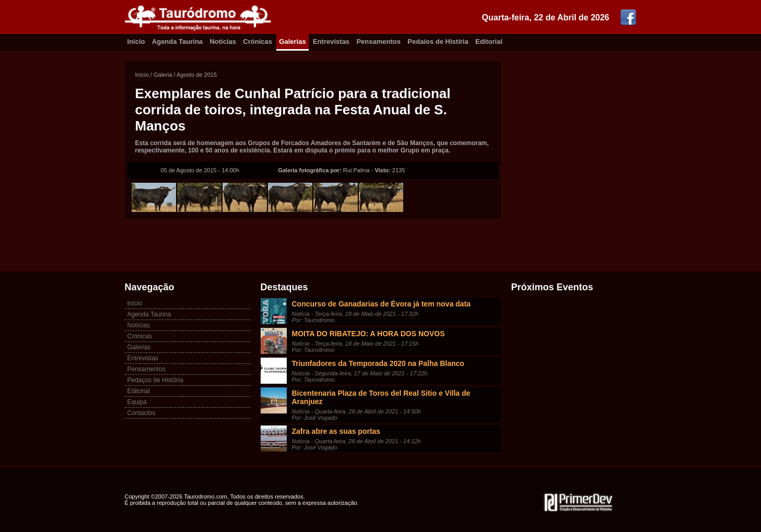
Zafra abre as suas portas (336, 431)
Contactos (142, 413)
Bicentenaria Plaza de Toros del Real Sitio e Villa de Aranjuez (381, 397)
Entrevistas (331, 42)
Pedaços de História (155, 380)
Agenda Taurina (177, 42)
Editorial (489, 42)
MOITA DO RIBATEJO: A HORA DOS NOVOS (368, 334)
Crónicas (257, 42)
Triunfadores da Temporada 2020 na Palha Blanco (378, 363)
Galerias (292, 42)
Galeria (163, 75)
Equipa (137, 402)
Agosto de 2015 (197, 75)
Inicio (136, 42)
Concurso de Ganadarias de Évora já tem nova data (381, 304)
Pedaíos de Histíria (438, 42)
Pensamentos (378, 42)
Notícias (223, 42)
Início (142, 75)
